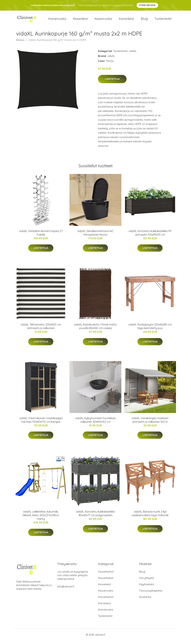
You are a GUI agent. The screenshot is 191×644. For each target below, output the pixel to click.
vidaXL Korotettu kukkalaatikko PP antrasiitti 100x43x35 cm (150, 236)
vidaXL (133, 54)
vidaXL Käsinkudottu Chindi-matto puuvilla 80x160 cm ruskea (95, 330)
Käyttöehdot (147, 588)
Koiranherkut (106, 600)
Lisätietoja (112, 82)
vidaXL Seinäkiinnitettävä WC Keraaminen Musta (95, 236)
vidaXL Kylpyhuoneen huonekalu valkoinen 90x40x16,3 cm (95, 423)
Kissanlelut (80, 20)
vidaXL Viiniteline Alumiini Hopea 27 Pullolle (41, 236)
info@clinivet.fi (66, 590)
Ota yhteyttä (147, 581)
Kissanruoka (103, 20)
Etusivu (20, 43)
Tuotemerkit (163, 20)
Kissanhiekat (106, 581)
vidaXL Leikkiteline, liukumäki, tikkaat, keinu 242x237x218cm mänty (41, 519)
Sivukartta (145, 600)
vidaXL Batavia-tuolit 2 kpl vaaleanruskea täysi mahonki (150, 517)
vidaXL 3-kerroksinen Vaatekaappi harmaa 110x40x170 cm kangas (41, 423)
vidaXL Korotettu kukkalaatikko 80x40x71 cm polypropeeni (95, 517)
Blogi (144, 20)
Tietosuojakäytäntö (151, 594)
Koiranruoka (57, 20)
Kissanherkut (106, 575)
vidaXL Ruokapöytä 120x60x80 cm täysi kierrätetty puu (150, 330)
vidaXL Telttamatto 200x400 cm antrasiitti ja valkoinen (41, 330)
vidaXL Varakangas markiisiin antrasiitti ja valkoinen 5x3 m (150, 423)
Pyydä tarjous (147, 5)
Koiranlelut (126, 20)
